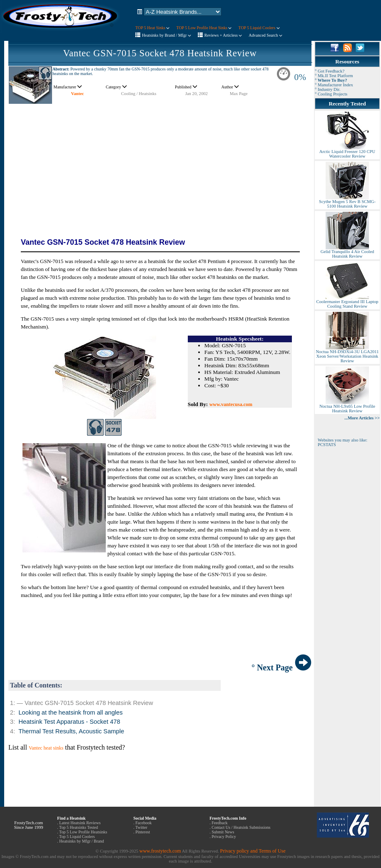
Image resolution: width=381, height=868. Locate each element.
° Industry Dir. (327, 89)
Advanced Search (265, 35)
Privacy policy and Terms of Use (253, 851)
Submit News (223, 832)
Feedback (219, 823)
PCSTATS (327, 445)
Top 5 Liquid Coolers (77, 837)
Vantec (78, 94)
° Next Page (281, 667)
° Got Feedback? (330, 71)
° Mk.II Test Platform (334, 76)
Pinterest (143, 832)
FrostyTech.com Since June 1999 (29, 825)
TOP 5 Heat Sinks (152, 28)
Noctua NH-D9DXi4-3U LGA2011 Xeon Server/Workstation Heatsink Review (347, 354)
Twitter (141, 827)
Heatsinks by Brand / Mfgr (167, 35)
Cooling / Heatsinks (139, 94)
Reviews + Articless (223, 35)
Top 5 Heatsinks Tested (78, 827)
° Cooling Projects (331, 94)
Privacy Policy (224, 837)
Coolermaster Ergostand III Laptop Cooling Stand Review (347, 302)
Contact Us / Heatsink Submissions (241, 827)
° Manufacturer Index (334, 85)
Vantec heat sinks (46, 748)
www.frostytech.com (160, 851)
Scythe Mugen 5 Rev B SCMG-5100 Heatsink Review (347, 202)
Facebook (143, 823)
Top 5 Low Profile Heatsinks (83, 832)
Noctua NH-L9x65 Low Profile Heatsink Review (347, 407)
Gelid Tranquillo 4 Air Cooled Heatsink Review (347, 252)
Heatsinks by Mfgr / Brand (81, 841)
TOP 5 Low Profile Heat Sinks (204, 28)
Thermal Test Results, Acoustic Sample (71, 731)
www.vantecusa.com (231, 404)
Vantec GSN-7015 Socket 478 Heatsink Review (160, 53)
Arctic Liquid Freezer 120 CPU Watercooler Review (347, 152)
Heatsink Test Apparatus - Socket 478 (69, 722)
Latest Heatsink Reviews (80, 823)
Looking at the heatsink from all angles (70, 712)
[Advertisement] (160, 163)
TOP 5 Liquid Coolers (259, 28)
